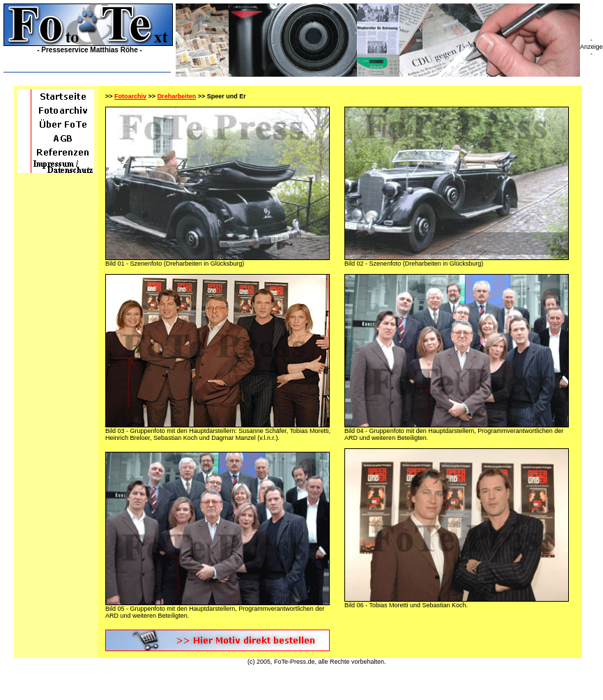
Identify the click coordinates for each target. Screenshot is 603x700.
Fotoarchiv (130, 96)
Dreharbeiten (177, 96)
